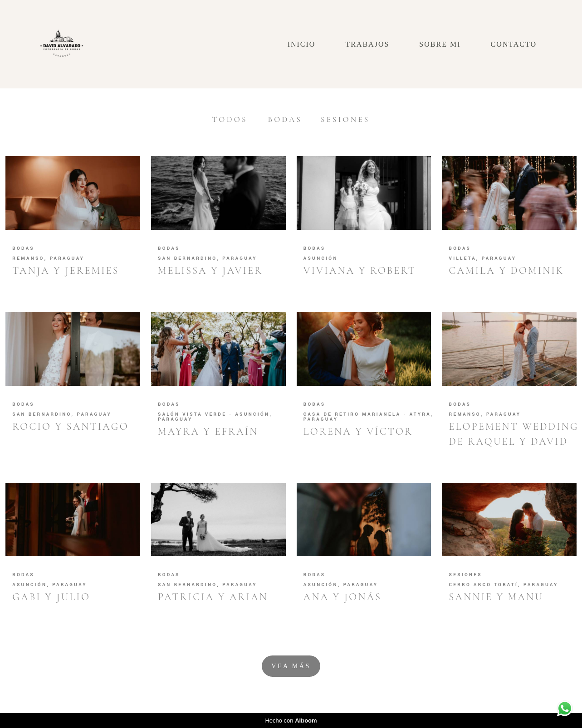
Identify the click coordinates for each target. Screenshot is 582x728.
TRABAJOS (367, 44)
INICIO (302, 44)
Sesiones (345, 119)
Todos (230, 119)
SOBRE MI (440, 44)
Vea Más (291, 666)
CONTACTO (514, 44)
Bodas (285, 119)
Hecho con (291, 721)
